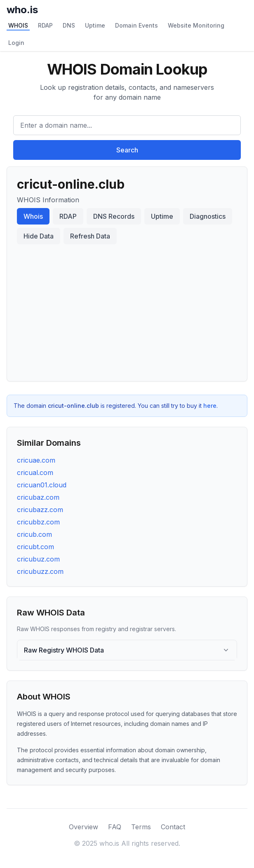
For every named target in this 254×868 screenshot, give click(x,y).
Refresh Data (90, 236)
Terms (141, 827)
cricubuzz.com (40, 571)
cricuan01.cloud (42, 485)
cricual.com (35, 473)
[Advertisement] (127, 309)
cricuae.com (36, 460)
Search (127, 150)
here (210, 406)
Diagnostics (208, 216)
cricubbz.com (38, 522)
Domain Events (136, 25)
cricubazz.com (40, 510)
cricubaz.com (38, 497)
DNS (69, 25)
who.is (22, 10)
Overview (83, 827)
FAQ (115, 827)
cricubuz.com (38, 559)
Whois (33, 216)
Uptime (95, 25)
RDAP (45, 25)
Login (16, 43)
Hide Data (39, 236)
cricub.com (34, 534)
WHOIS (18, 25)
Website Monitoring (196, 25)
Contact (173, 827)
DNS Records (114, 216)
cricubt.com (35, 547)
